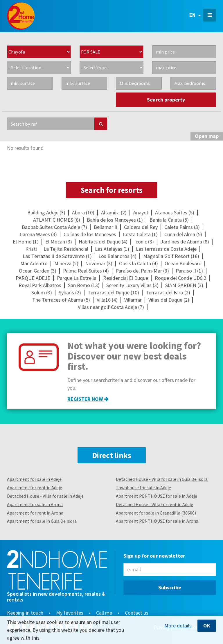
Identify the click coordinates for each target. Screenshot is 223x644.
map (207, 136)
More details (178, 626)
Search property (166, 100)
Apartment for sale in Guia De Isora (42, 521)
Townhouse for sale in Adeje (143, 488)
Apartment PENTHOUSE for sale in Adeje (157, 496)
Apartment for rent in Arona (35, 513)
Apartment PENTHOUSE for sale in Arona (157, 521)
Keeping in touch (25, 613)
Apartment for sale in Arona (35, 504)
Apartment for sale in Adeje (34, 479)
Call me (104, 613)
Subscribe (170, 587)
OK (207, 626)
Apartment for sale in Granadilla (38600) (156, 513)
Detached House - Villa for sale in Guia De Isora (162, 479)
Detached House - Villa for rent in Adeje (154, 504)
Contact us (137, 613)
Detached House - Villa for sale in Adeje (45, 496)
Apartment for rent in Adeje (35, 488)
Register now (88, 399)
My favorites (70, 613)
